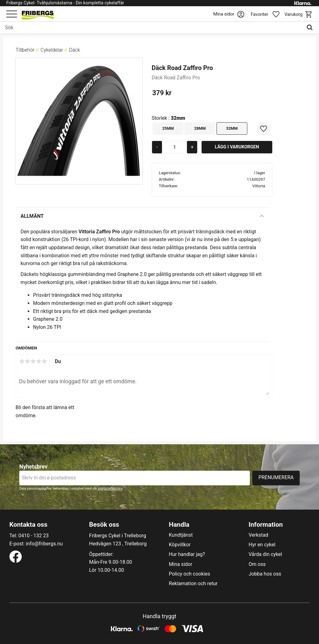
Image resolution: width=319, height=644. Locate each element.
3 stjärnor (33, 361)
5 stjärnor (44, 361)
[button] (12, 14)
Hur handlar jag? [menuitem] (187, 554)
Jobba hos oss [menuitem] (265, 574)
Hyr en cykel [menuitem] (262, 545)
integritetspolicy (110, 489)
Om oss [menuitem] (257, 564)
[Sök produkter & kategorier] (152, 28)
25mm (168, 128)
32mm (232, 128)
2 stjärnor (27, 361)
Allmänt (32, 216)
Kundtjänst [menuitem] (181, 535)
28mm (200, 128)
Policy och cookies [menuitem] (189, 574)
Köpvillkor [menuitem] (180, 545)
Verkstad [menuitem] (258, 535)
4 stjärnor (39, 361)
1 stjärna (22, 361)
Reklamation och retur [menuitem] (193, 584)
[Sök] (311, 28)
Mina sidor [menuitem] (181, 564)
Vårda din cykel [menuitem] (265, 554)
